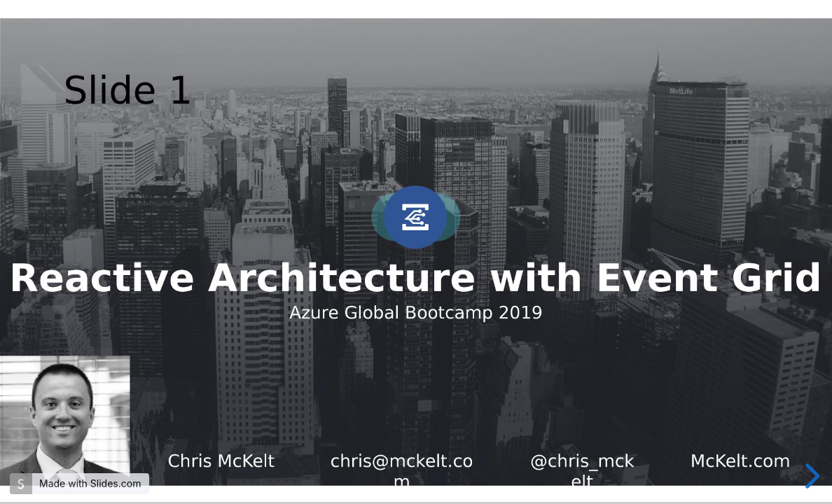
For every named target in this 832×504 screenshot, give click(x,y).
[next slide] (810, 476)
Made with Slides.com (90, 483)
